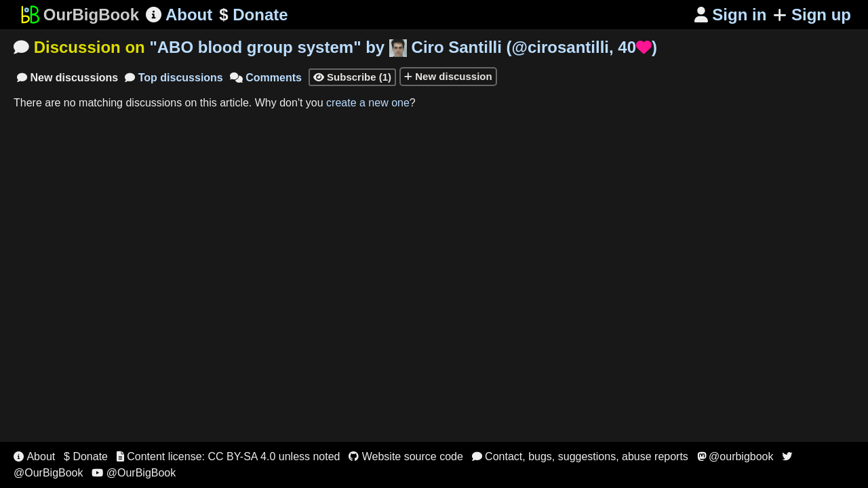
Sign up (812, 15)
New (67, 78)
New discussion (448, 76)
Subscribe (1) (352, 77)
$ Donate (86, 456)
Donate (253, 15)
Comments (266, 78)
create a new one (368, 103)
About (179, 15)
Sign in (731, 15)
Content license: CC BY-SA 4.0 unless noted (229, 456)
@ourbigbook (735, 456)
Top (174, 78)
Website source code (406, 456)
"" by (403, 47)
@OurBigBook (134, 473)
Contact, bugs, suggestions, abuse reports (580, 456)
